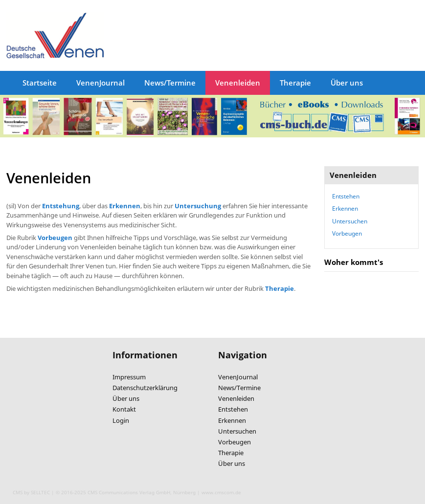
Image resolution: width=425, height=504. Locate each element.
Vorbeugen (347, 233)
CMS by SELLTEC (31, 492)
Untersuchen (350, 221)
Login (121, 420)
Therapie (295, 83)
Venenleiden (238, 83)
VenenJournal (101, 83)
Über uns (347, 83)
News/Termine (170, 83)
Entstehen (346, 196)
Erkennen (345, 208)
